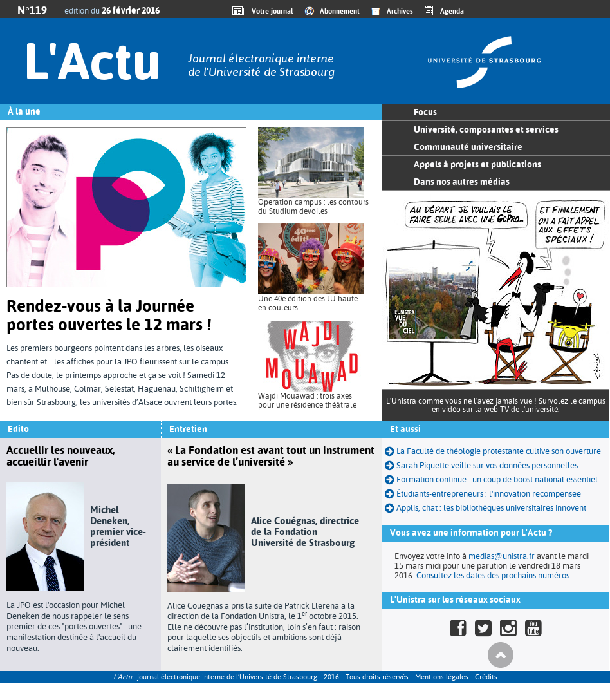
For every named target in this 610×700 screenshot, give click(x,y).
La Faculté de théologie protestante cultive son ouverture (499, 451)
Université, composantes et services (486, 129)
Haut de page (501, 655)
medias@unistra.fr (502, 556)
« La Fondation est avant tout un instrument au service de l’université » (271, 456)
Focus (425, 112)
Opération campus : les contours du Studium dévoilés (313, 207)
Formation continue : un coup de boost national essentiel (497, 479)
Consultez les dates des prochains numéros (493, 575)
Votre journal (270, 11)
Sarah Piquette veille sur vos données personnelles (487, 465)
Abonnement (340, 11)
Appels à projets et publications (477, 164)
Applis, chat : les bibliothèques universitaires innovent (491, 508)
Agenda (452, 11)
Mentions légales (442, 677)
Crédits (486, 677)
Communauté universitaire (468, 147)
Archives (400, 11)
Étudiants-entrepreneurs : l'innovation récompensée (489, 494)
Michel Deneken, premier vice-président (118, 526)
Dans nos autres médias (462, 182)
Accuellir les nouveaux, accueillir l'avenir (60, 456)
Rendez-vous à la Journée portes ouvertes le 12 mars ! (109, 315)
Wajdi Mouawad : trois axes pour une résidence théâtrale (307, 401)
